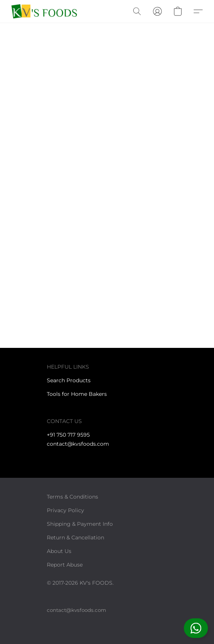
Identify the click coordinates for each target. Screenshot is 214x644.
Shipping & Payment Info (80, 524)
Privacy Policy (65, 510)
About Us (59, 551)
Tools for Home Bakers (77, 394)
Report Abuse (65, 565)
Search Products (69, 380)
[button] (196, 628)
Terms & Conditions (72, 497)
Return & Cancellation (75, 537)
